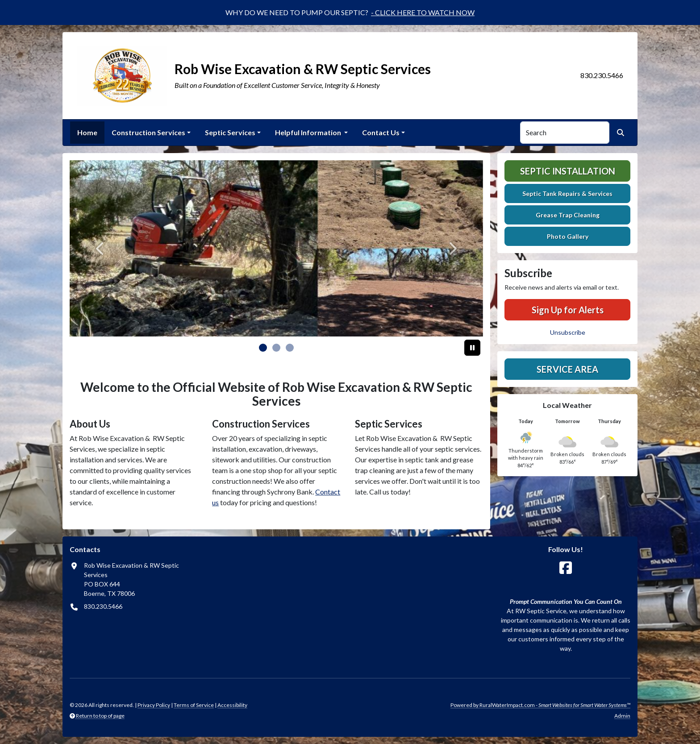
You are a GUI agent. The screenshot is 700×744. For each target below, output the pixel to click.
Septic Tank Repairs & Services (567, 193)
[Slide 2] (290, 348)
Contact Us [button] (381, 132)
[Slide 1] (276, 348)
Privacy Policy (154, 705)
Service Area (567, 369)
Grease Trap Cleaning (568, 215)
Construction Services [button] (148, 132)
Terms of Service (194, 705)
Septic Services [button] (230, 132)
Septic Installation (568, 171)
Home (87, 132)
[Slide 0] (263, 348)
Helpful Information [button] (309, 132)
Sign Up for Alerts (568, 310)
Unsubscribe (568, 332)
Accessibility (232, 705)
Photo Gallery (568, 236)
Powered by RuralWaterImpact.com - (540, 705)
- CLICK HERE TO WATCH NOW (423, 12)
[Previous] (101, 248)
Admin (622, 716)
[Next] (452, 248)
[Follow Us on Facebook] (566, 568)
